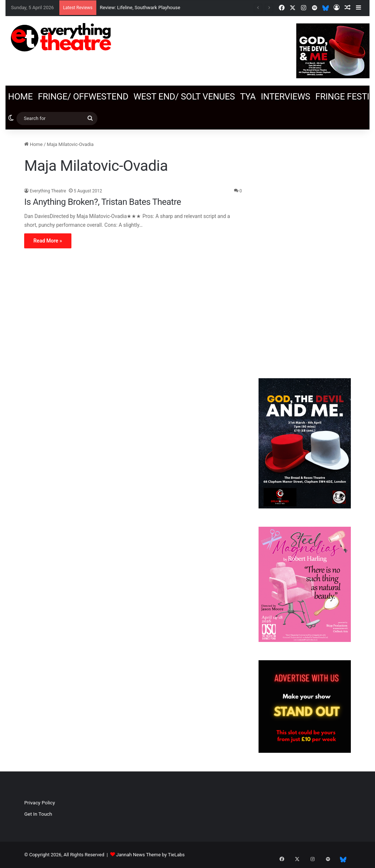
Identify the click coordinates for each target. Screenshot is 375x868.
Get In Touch (38, 814)
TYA (248, 97)
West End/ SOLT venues (184, 97)
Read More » (48, 241)
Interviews (285, 97)
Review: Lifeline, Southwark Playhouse (140, 7)
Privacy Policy (40, 803)
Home (20, 97)
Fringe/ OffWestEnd (83, 97)
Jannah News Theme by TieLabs (150, 855)
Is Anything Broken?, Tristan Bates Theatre (103, 202)
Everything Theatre (48, 191)
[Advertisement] (305, 250)
